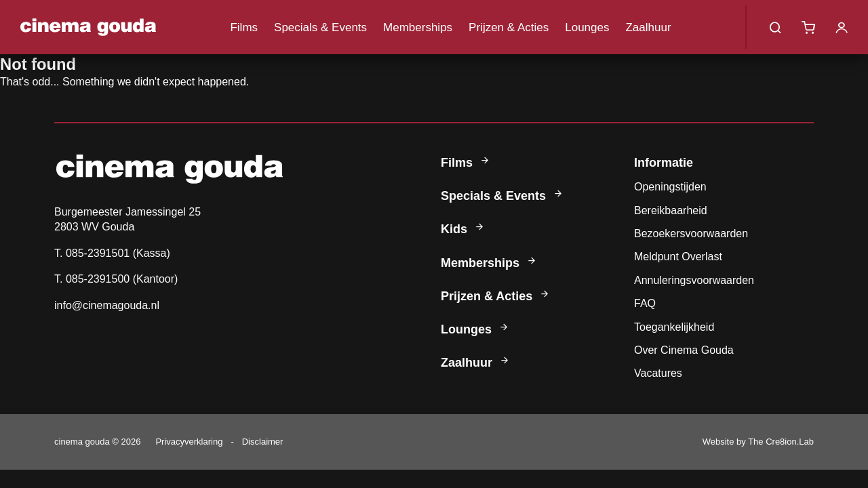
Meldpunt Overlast (678, 257)
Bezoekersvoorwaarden (691, 233)
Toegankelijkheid (674, 327)
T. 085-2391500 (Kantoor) (116, 279)
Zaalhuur (648, 27)
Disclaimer (263, 442)
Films (244, 27)
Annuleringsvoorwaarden (694, 280)
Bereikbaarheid (671, 210)
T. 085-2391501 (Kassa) (112, 253)
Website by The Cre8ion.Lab (758, 442)
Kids (463, 229)
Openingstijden (670, 187)
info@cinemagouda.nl (107, 305)
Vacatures (658, 373)
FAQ (645, 303)
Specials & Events (320, 27)
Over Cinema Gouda (684, 350)
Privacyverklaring (189, 442)
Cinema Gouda (88, 27)
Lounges (587, 27)
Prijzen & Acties (509, 27)
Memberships (418, 27)
